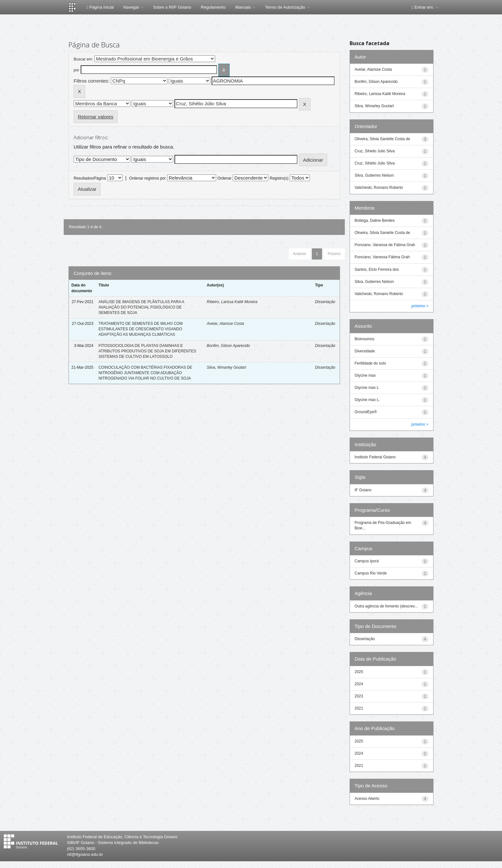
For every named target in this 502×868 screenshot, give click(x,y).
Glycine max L (367, 388)
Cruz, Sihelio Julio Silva (375, 151)
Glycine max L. (367, 400)
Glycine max (365, 375)
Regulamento (213, 7)
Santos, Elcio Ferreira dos (377, 269)
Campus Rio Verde (371, 573)
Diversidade (365, 351)
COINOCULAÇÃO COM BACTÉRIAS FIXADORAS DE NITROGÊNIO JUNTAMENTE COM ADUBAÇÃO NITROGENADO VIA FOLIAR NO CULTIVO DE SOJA (146, 373)
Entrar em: (425, 7)
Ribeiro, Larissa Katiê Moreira (232, 302)
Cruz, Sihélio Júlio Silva (375, 163)
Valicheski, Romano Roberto (379, 188)
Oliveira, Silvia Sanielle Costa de (382, 139)
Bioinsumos (365, 339)
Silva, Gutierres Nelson (374, 175)
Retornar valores (96, 117)
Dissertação (325, 302)
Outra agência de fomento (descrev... (386, 606)
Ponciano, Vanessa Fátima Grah (382, 257)
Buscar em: (83, 59)
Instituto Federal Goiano (375, 457)
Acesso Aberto (367, 799)
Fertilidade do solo (370, 363)
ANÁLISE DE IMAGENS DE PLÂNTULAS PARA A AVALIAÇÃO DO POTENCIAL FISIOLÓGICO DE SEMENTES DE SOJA (141, 307)
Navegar (133, 7)
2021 (359, 708)
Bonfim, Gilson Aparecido (228, 346)
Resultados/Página (90, 178)
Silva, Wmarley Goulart (227, 367)
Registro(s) (279, 178)
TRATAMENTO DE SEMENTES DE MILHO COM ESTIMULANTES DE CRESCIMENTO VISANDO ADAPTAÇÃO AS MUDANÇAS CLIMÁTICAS (141, 329)
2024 (359, 684)
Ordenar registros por (147, 178)
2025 (359, 672)
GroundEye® (366, 412)
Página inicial (100, 7)
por (76, 70)
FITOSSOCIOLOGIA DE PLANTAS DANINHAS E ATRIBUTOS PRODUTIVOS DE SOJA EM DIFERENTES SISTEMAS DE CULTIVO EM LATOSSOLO (147, 351)
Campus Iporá (367, 561)
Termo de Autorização (287, 7)
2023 (359, 696)
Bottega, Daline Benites (375, 221)
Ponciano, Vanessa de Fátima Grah (385, 245)
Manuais (245, 7)
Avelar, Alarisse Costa (226, 324)
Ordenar (224, 178)
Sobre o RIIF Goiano (172, 7)
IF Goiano (363, 490)
